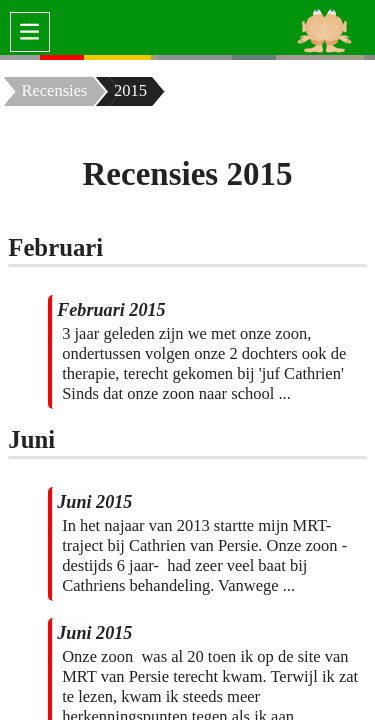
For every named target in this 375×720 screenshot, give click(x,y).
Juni (31, 439)
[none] (20, 57)
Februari (55, 247)
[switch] (30, 32)
